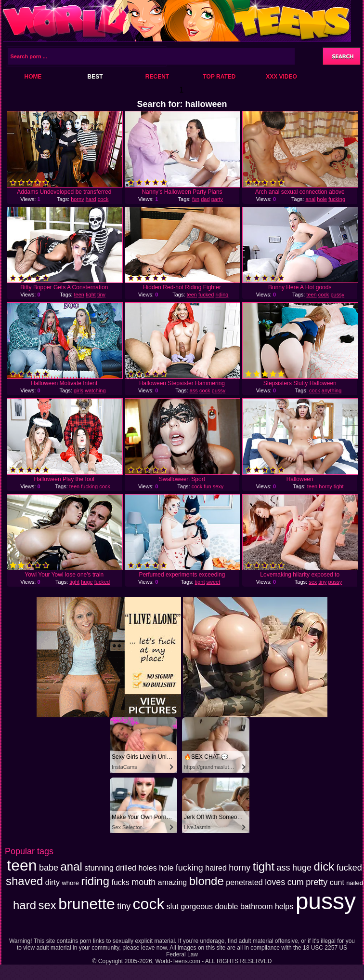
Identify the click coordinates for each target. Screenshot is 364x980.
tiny (101, 295)
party (217, 199)
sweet (214, 582)
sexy (218, 486)
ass (194, 390)
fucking (337, 199)
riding (222, 295)
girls (78, 390)
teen (79, 295)
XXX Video (281, 77)
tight (91, 295)
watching (95, 390)
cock (103, 199)
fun (196, 199)
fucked (206, 295)
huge (87, 582)
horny (78, 199)
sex (313, 582)
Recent (157, 77)
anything (332, 390)
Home (33, 77)
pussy (337, 295)
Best (95, 77)
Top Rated (219, 77)
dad (205, 199)
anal (310, 199)
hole (322, 199)
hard (91, 199)
